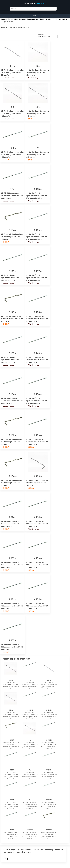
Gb (5, 859)
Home (35, 16)
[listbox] (47, 36)
